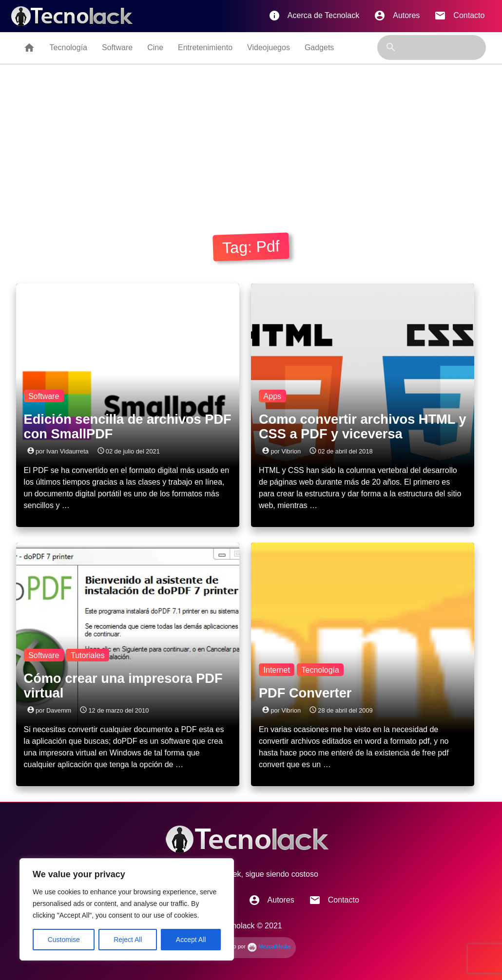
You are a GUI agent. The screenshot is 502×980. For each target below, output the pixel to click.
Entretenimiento (205, 47)
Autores (397, 16)
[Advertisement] (251, 137)
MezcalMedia (269, 946)
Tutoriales (88, 655)
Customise (64, 940)
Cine (155, 47)
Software (117, 47)
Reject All (128, 940)
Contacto (459, 16)
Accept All (191, 940)
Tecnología (68, 47)
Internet (277, 670)
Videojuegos (269, 47)
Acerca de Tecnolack (314, 16)
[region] (127, 909)
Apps (272, 396)
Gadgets (319, 47)
